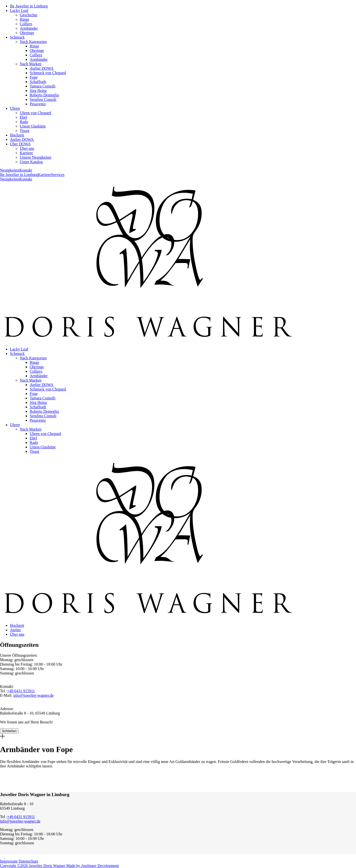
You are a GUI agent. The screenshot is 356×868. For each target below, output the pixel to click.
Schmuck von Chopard (48, 73)
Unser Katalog (31, 162)
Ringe (24, 19)
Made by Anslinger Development (93, 866)
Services (58, 175)
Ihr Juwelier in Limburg (29, 6)
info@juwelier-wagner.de (33, 695)
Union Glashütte (33, 126)
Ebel (23, 117)
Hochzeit (17, 135)
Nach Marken (31, 64)
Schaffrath (38, 82)
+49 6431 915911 (21, 691)
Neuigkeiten (10, 170)
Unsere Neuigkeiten (36, 157)
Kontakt (26, 170)
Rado (24, 122)
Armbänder (29, 28)
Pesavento (38, 104)
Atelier (15, 630)
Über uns (27, 148)
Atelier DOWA (42, 68)
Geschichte (29, 15)
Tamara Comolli (43, 86)
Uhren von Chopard (35, 113)
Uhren (15, 108)
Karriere (26, 153)
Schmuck (17, 37)
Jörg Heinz (38, 91)
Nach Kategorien (33, 42)
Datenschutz (28, 861)
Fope (34, 77)
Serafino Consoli (43, 99)
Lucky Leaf (19, 11)
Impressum (9, 861)
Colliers (26, 24)
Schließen (9, 731)
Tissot (25, 131)
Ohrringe (27, 33)
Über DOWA (20, 144)
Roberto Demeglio (44, 95)
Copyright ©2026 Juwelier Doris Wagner (33, 866)
